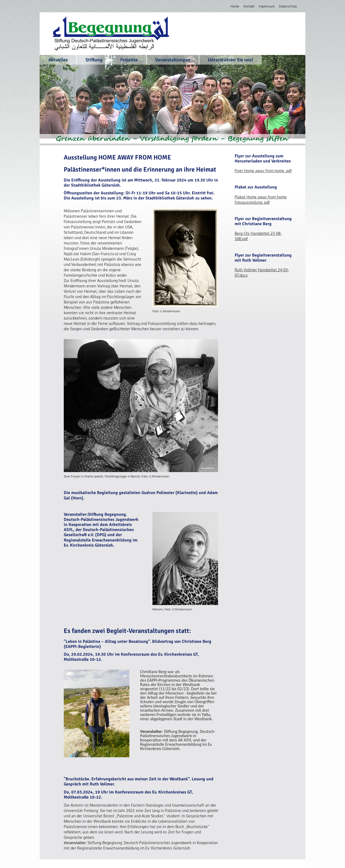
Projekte (129, 60)
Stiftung (94, 60)
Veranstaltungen (173, 60)
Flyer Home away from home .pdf (263, 171)
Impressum (267, 6)
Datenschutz (288, 6)
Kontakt (249, 6)
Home (235, 6)
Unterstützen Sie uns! (230, 60)
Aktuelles (58, 60)
